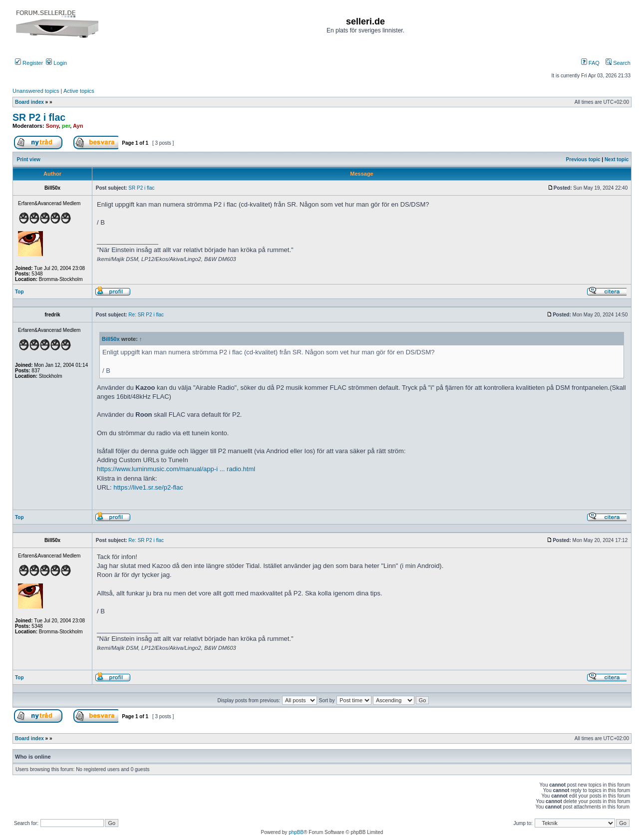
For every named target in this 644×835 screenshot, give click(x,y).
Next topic (617, 159)
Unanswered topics (36, 91)
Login (56, 63)
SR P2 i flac (39, 117)
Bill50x (111, 339)
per (66, 126)
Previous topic (583, 159)
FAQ (590, 63)
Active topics (79, 91)
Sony (52, 126)
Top (19, 292)
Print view (29, 159)
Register (29, 63)
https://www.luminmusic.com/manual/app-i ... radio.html (176, 469)
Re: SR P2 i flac (146, 315)
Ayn (78, 126)
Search (618, 63)
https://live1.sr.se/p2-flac (148, 487)
